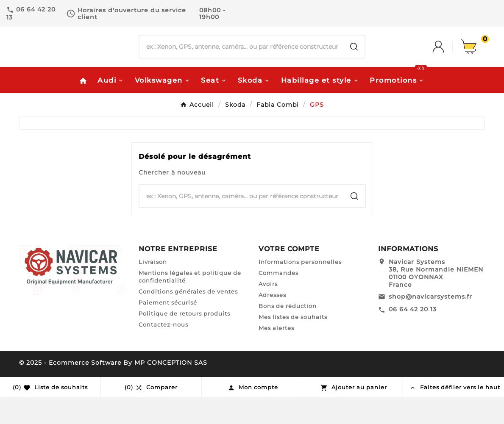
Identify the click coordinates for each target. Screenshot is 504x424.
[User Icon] (447, 61)
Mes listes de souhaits (293, 344)
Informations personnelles (300, 288)
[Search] (354, 61)
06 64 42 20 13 (413, 336)
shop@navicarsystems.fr (430, 323)
